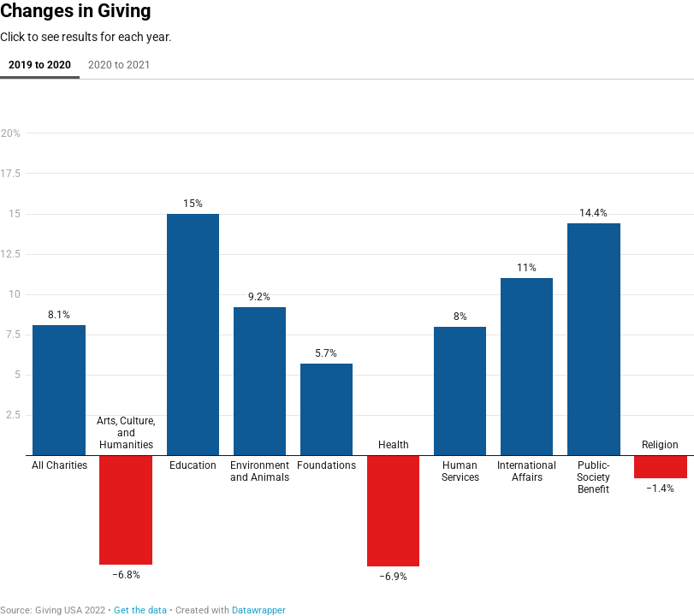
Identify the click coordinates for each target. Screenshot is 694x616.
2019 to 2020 (40, 65)
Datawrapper (259, 610)
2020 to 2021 (119, 65)
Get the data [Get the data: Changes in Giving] (140, 610)
